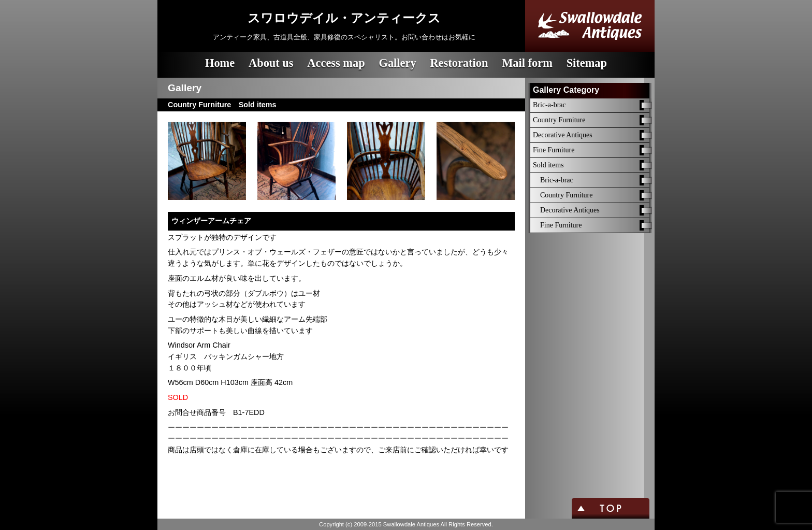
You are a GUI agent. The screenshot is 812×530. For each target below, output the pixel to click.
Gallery (397, 63)
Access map (336, 63)
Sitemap (587, 63)
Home (220, 63)
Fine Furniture (554, 150)
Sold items (548, 165)
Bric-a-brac (549, 105)
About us (271, 63)
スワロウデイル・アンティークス (344, 18)
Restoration (459, 63)
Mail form (527, 63)
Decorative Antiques (563, 135)
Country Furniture (559, 120)
